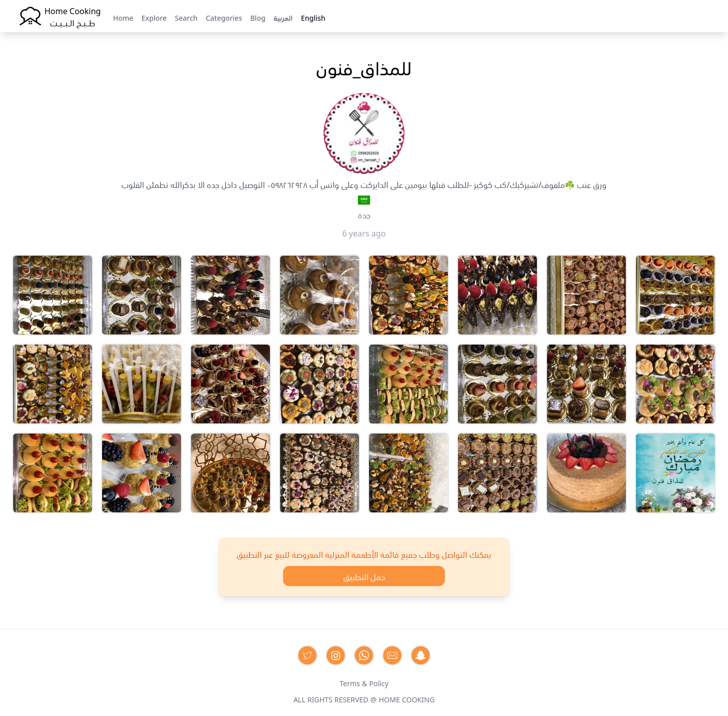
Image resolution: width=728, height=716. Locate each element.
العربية (283, 17)
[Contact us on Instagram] (336, 655)
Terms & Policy (364, 683)
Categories (224, 17)
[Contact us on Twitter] (307, 655)
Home (123, 17)
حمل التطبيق (364, 576)
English (313, 17)
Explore (154, 17)
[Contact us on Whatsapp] (364, 655)
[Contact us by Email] (392, 655)
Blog (258, 17)
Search (186, 17)
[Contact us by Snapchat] (421, 655)
